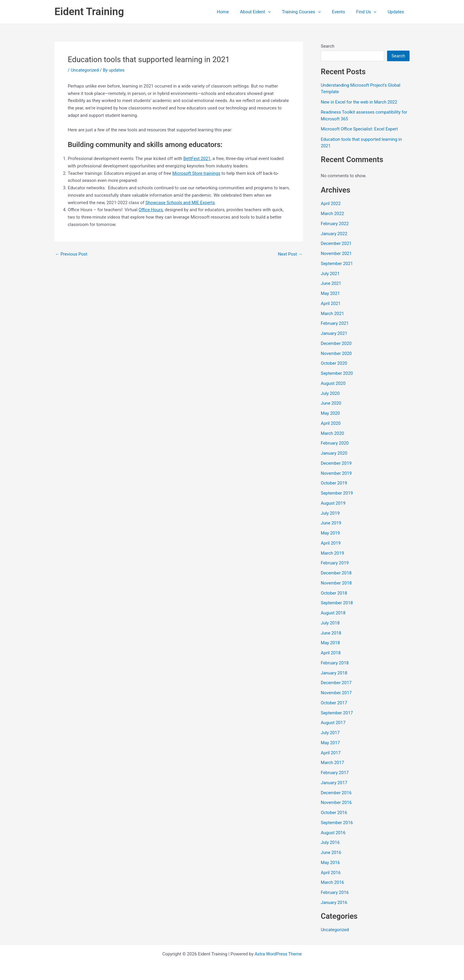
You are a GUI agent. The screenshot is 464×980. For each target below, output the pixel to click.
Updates (397, 12)
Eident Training (89, 12)
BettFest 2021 (197, 159)
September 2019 (337, 493)
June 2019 (331, 523)
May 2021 (331, 293)
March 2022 (333, 214)
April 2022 (331, 204)
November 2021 (336, 254)
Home (235, 12)
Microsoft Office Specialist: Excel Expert (360, 129)
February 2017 (335, 773)
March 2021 (333, 314)
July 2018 (330, 623)
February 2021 (335, 323)
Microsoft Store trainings (197, 173)
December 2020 (336, 343)
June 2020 (331, 403)
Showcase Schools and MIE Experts (181, 203)
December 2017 (336, 683)
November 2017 (336, 693)
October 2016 (334, 813)
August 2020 (333, 383)
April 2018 (331, 653)
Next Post (290, 254)
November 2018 (336, 583)
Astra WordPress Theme (278, 954)
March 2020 (333, 433)
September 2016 (337, 823)
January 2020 (334, 453)
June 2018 (331, 633)
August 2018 (333, 613)
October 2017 (334, 703)
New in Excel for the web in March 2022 (360, 102)
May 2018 (331, 643)
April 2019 (331, 543)
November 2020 (336, 353)
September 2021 (337, 264)
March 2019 (333, 553)
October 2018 (334, 593)
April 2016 (331, 873)
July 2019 (330, 513)
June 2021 (331, 283)
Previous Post (71, 254)
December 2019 (336, 463)
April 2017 (331, 753)
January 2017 (334, 783)
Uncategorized (85, 70)
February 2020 (335, 443)
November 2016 (336, 803)
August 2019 (333, 503)
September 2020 (337, 373)
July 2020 (330, 393)
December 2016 (336, 793)
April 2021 (331, 303)
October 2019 (334, 483)
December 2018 (336, 573)
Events (344, 12)
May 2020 (331, 413)
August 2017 (333, 723)
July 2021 (330, 274)
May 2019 (331, 533)
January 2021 (334, 333)
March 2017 (333, 763)
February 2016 (335, 892)
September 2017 (337, 713)
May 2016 (331, 863)
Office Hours (151, 210)
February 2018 (335, 663)
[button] (278, 12)
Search (328, 46)
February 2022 (335, 224)
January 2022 (334, 234)
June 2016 (331, 853)
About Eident (265, 12)
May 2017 (331, 743)
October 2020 (334, 363)
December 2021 (336, 243)
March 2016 (333, 882)
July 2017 (330, 733)
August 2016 (333, 833)
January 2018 (334, 673)
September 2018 (337, 603)
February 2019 (335, 563)
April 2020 (331, 423)
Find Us (370, 12)
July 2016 (330, 842)
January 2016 (334, 902)
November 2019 (336, 473)
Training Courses (309, 12)
